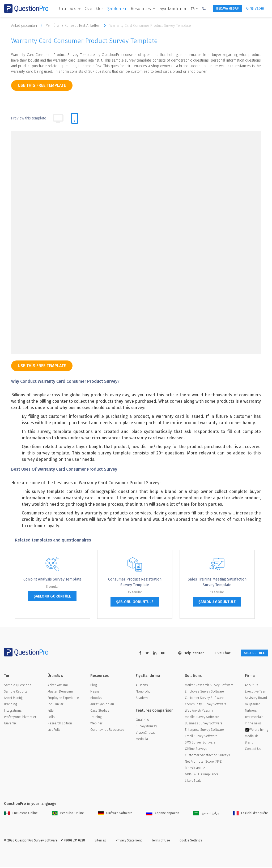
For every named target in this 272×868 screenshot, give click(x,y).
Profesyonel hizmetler (20, 718)
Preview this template (29, 118)
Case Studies (100, 711)
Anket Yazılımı (58, 686)
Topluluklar (55, 705)
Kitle (51, 711)
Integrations (13, 711)
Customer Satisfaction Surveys (207, 756)
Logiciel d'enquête (250, 814)
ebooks (96, 699)
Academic (143, 699)
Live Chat (216, 653)
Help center (184, 653)
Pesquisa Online (68, 814)
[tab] (75, 118)
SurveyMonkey (146, 727)
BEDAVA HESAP (218, 9)
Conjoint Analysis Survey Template (52, 579)
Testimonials (254, 718)
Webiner (96, 724)
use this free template (42, 85)
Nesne (95, 692)
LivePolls (54, 731)
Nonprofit (143, 692)
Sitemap (100, 841)
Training (96, 718)
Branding (10, 705)
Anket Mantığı (14, 699)
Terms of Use (161, 841)
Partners (251, 711)
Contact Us (253, 750)
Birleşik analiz (195, 769)
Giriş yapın (251, 8)
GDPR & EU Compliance (202, 775)
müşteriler (252, 705)
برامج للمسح (206, 814)
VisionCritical (145, 733)
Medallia (142, 740)
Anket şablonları (28, 25)
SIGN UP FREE (251, 653)
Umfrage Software (115, 814)
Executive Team (256, 692)
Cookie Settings (191, 841)
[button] (57, 17)
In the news (253, 724)
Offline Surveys (196, 750)
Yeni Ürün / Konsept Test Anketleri (77, 25)
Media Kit (251, 737)
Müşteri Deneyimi (60, 692)
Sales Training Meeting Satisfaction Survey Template (217, 582)
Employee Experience (63, 699)
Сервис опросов (163, 814)
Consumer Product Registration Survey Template (135, 582)
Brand (249, 743)
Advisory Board (256, 699)
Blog (93, 686)
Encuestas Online (21, 814)
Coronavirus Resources (107, 731)
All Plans (142, 686)
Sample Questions (18, 686)
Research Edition (60, 724)
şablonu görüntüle (52, 596)
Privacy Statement (129, 841)
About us (251, 686)
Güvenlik (10, 724)
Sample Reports (16, 692)
